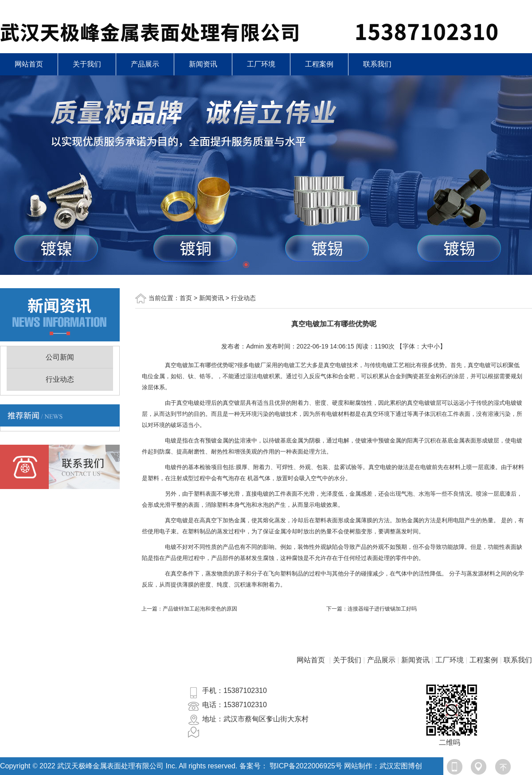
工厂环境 (261, 64)
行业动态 (60, 379)
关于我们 (87, 64)
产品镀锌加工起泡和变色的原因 (200, 609)
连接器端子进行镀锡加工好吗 (382, 609)
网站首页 (29, 64)
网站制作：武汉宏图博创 (383, 766)
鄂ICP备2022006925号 (306, 766)
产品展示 (145, 64)
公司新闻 (60, 357)
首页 (186, 298)
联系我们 (377, 64)
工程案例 (319, 64)
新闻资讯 (203, 64)
